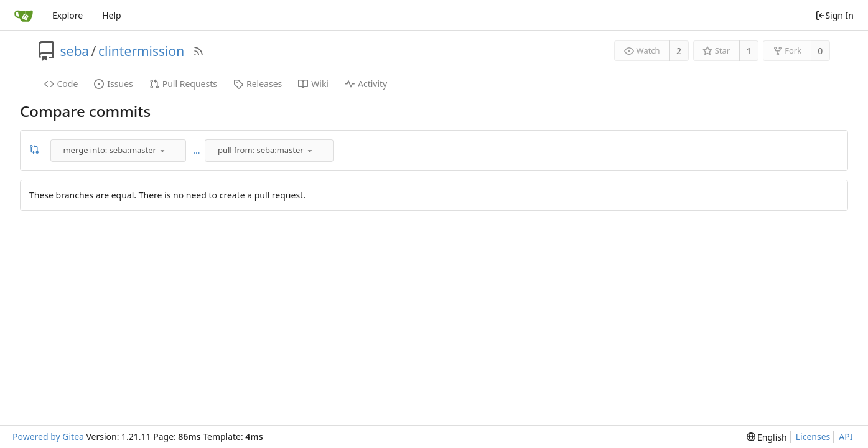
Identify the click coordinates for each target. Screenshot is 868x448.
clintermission (141, 51)
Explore (68, 15)
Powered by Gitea (48, 436)
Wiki (313, 84)
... (196, 150)
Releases (258, 84)
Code (61, 84)
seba (75, 51)
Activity (366, 84)
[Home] (24, 16)
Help (112, 15)
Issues (113, 84)
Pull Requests (183, 84)
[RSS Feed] (198, 51)
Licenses (813, 436)
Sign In (834, 15)
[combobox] (119, 151)
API (846, 436)
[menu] (162, 151)
